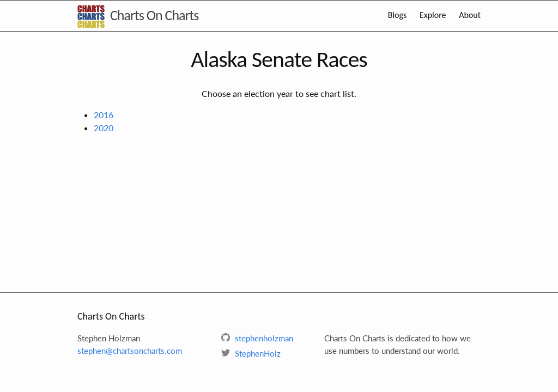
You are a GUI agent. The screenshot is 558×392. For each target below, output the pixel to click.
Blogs (398, 15)
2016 (104, 115)
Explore (433, 15)
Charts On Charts (154, 15)
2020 (104, 128)
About (470, 15)
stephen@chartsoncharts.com (130, 351)
